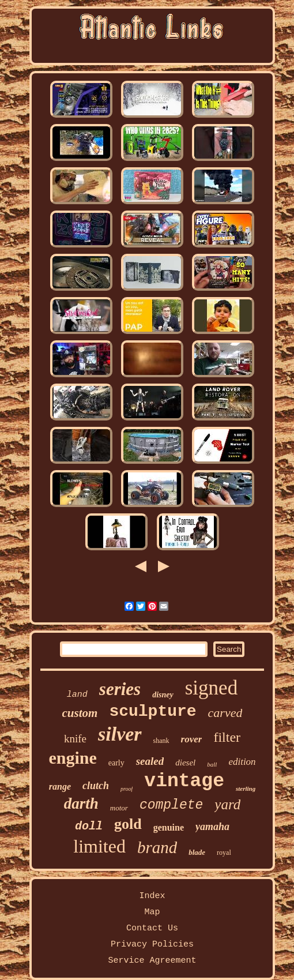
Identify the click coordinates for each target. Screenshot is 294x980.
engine (72, 758)
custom (80, 713)
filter (227, 737)
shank (161, 741)
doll (89, 826)
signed (211, 688)
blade (197, 852)
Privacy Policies (152, 945)
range (60, 786)
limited (99, 846)
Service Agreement (152, 961)
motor (119, 808)
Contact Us (152, 928)
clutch (96, 786)
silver (120, 734)
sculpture (152, 711)
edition (242, 762)
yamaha (212, 827)
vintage (184, 781)
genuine (169, 827)
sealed (150, 761)
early (116, 763)
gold (128, 824)
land (77, 695)
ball (212, 764)
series (120, 689)
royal (224, 853)
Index (152, 896)
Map (152, 912)
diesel (185, 763)
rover (192, 739)
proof (127, 789)
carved (225, 713)
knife (75, 739)
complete (171, 805)
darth (81, 803)
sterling (246, 788)
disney (163, 695)
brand (157, 847)
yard (227, 804)
